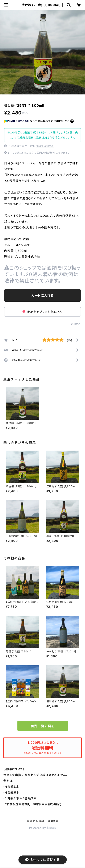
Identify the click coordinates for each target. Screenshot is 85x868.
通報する (76, 324)
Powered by (43, 828)
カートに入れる (42, 295)
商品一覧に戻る (43, 726)
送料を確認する (45, 146)
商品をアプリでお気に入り (42, 312)
